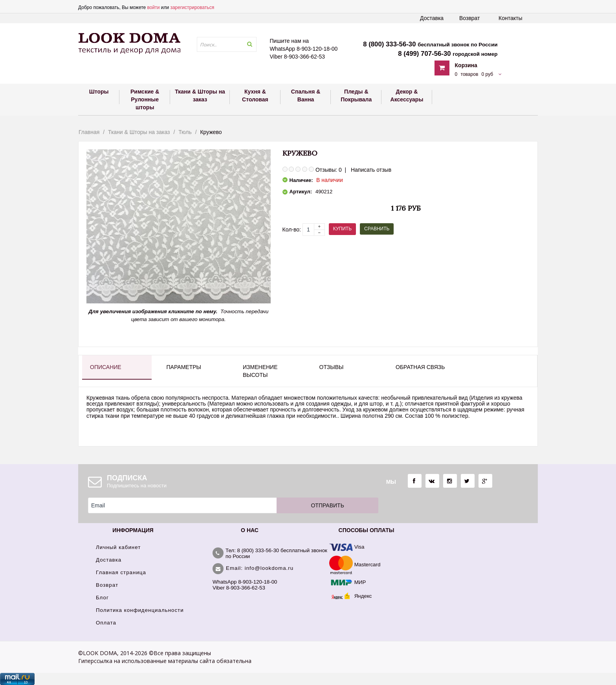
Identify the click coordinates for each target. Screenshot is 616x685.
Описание (106, 367)
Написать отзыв (371, 170)
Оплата (106, 623)
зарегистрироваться (192, 7)
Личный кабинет (118, 547)
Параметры (184, 367)
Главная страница (121, 572)
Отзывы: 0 (329, 170)
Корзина (466, 65)
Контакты (510, 18)
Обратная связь (420, 367)
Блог (102, 598)
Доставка (432, 18)
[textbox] (227, 44)
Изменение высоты (260, 371)
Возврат (470, 18)
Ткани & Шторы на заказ (139, 132)
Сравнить (377, 229)
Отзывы (332, 367)
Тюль (185, 132)
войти (154, 7)
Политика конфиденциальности (140, 610)
